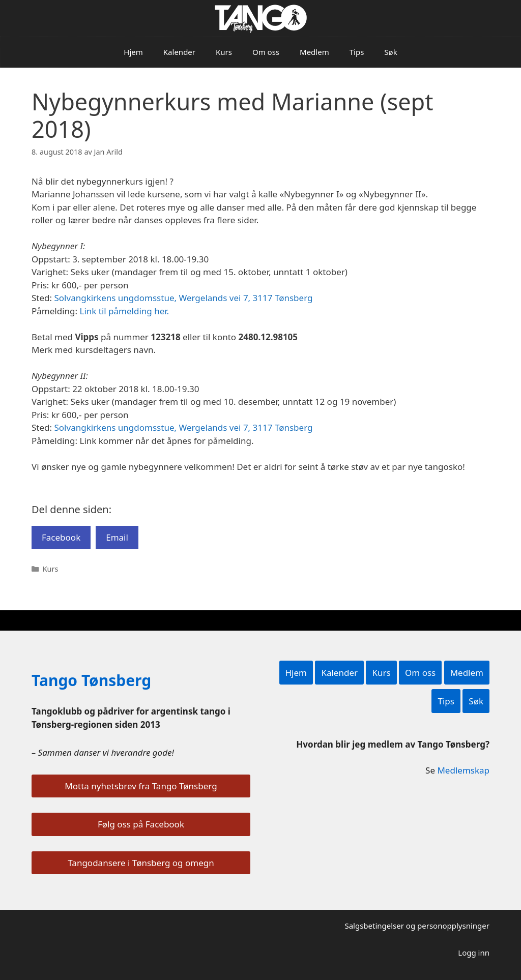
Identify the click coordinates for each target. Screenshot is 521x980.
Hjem (133, 52)
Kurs (224, 52)
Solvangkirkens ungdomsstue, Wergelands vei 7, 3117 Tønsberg (184, 298)
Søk (390, 52)
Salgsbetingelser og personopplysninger (417, 926)
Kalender (179, 52)
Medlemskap (463, 770)
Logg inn (474, 953)
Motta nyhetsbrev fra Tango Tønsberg (141, 786)
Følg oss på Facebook (141, 824)
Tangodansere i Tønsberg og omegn (141, 863)
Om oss (266, 52)
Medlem (314, 52)
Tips (357, 52)
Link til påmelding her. (124, 311)
